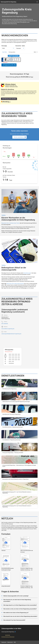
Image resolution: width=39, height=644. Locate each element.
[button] (37, 2)
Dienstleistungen (27, 273)
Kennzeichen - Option (20, 46)
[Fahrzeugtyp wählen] (8, 48)
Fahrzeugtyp (4, 46)
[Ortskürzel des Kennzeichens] (6, 60)
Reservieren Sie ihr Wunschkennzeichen (15, 284)
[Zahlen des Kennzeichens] (16, 60)
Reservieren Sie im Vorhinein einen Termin (11, 223)
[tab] (5, 52)
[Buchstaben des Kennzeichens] (11, 60)
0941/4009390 (5, 324)
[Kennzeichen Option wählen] (20, 48)
